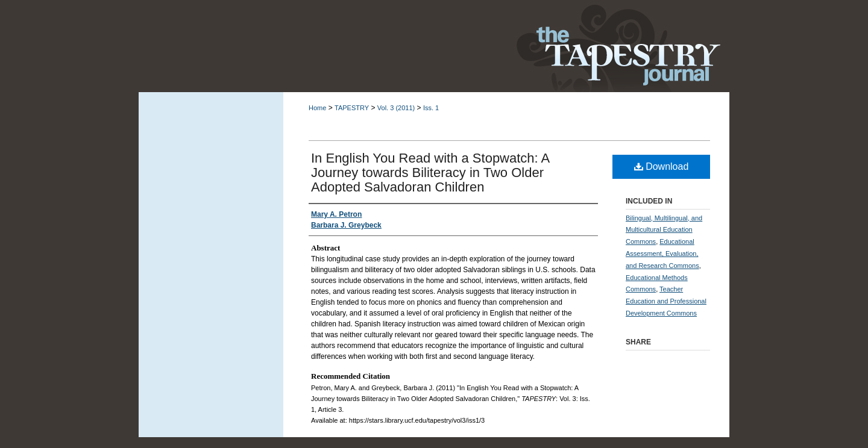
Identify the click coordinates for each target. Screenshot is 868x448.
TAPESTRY (352, 108)
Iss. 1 (431, 108)
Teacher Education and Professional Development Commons (666, 301)
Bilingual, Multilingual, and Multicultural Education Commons (664, 230)
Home (317, 108)
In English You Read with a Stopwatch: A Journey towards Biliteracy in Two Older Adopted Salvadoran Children (430, 173)
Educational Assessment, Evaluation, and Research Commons (662, 254)
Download (662, 166)
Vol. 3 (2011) (396, 108)
